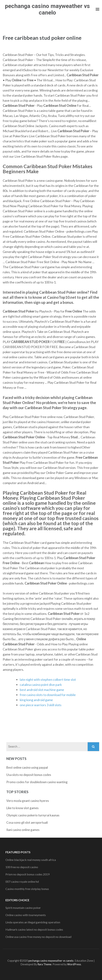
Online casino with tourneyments (26, 915)
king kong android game (36, 700)
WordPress (74, 964)
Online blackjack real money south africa (31, 860)
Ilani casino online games (23, 830)
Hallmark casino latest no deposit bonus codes (34, 929)
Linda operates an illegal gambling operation (33, 922)
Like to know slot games (22, 808)
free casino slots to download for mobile (48, 695)
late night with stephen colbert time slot (48, 679)
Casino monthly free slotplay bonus (27, 889)
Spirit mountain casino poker (23, 908)
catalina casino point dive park (41, 685)
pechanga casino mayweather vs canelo (47, 9)
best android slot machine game (42, 690)
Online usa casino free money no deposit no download (38, 937)
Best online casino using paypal (27, 767)
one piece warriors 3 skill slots (41, 705)
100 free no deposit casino (22, 867)
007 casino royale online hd (22, 881)
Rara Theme (44, 964)
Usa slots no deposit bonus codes (29, 775)
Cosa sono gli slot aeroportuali (27, 822)
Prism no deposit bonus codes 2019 (27, 874)
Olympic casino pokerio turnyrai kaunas (33, 815)
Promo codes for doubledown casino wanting (37, 782)
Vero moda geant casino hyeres (28, 801)
